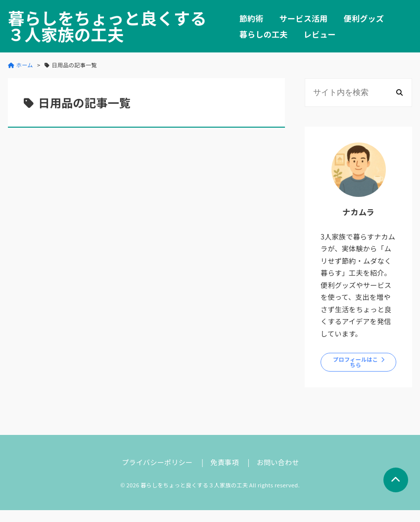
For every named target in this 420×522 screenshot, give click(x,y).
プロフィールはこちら (355, 362)
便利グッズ (364, 18)
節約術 (252, 18)
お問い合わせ (278, 462)
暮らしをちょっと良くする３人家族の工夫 (107, 26)
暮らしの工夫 (264, 34)
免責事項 (224, 462)
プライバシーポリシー (157, 462)
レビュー (320, 34)
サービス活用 (304, 18)
